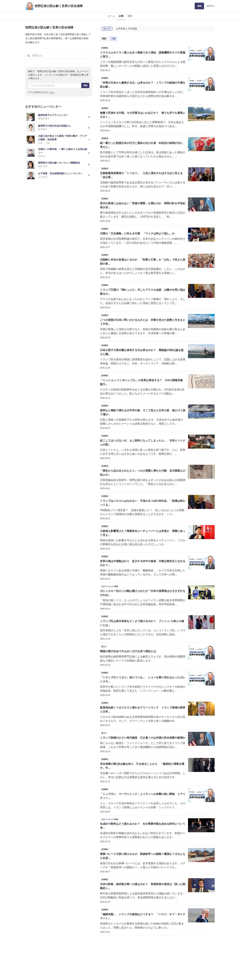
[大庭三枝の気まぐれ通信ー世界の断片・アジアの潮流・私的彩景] (59, 140)
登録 (199, 6)
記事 (121, 16)
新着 (104, 39)
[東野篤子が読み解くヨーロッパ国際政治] (59, 165)
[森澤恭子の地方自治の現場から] (59, 128)
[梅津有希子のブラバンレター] (59, 117)
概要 (130, 16)
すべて (107, 29)
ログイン (211, 6)
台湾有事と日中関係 (126, 29)
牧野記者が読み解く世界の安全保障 (59, 6)
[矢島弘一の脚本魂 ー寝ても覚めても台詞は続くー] (59, 153)
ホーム (111, 16)
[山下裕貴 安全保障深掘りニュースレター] (59, 175)
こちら (51, 92)
